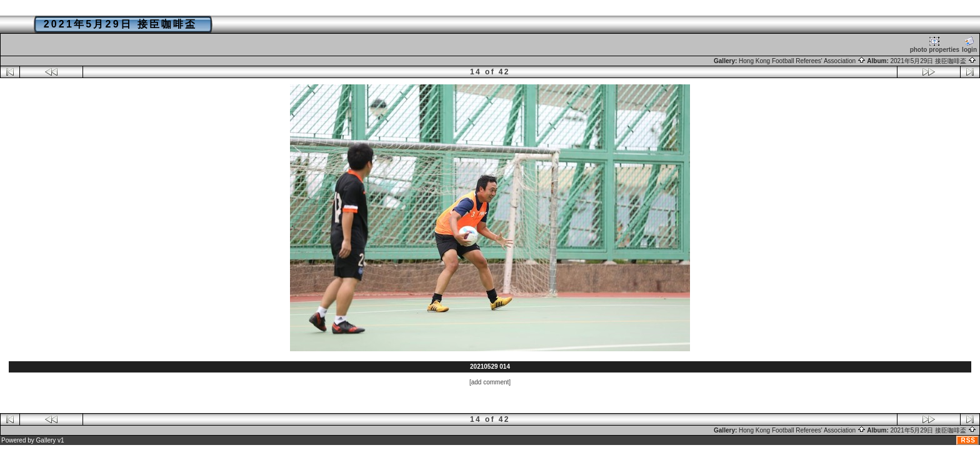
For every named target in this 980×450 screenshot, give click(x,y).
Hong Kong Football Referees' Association (802, 61)
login (969, 45)
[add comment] (490, 382)
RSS (968, 440)
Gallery (46, 440)
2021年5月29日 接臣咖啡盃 (934, 61)
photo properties (935, 45)
